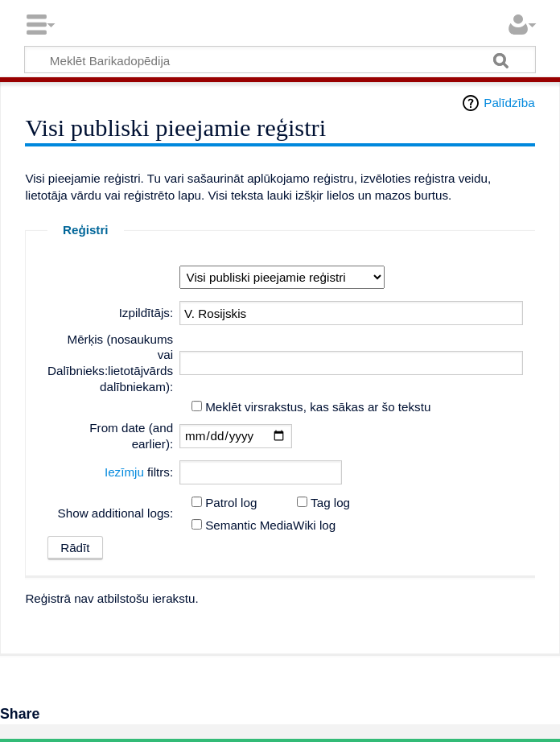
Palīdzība (509, 103)
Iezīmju (124, 472)
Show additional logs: (116, 513)
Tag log (330, 503)
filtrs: (139, 472)
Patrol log (231, 503)
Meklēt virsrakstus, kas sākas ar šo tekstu (318, 407)
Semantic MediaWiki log (270, 525)
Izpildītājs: (146, 313)
